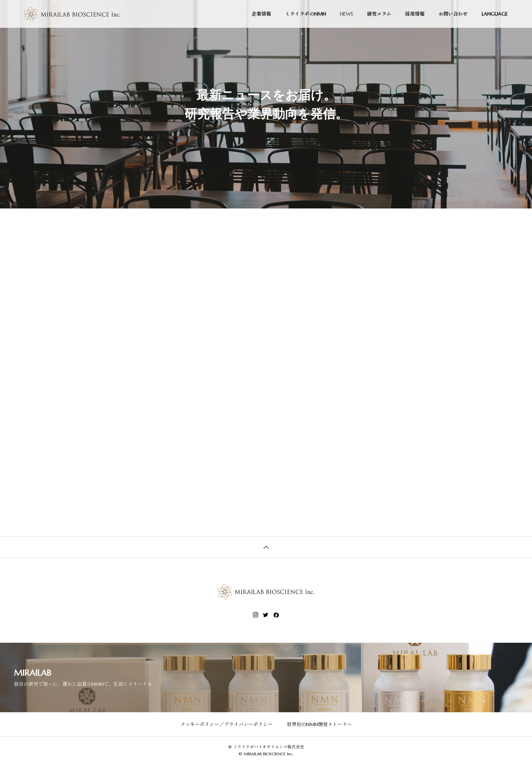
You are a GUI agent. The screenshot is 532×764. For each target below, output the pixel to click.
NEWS (346, 14)
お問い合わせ (453, 14)
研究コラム (379, 14)
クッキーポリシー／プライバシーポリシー (227, 724)
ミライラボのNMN (305, 14)
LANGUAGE (495, 14)
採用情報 (415, 14)
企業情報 (261, 14)
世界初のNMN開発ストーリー (319, 724)
